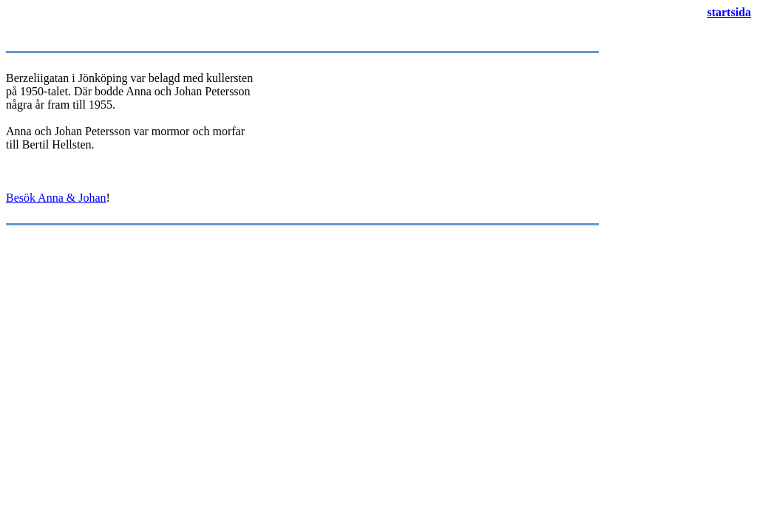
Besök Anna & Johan (56, 198)
